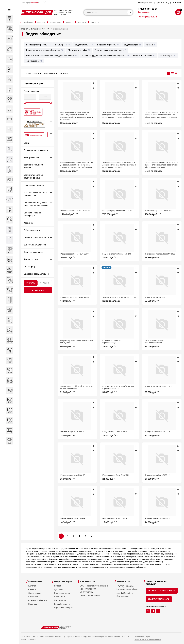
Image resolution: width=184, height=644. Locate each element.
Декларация (106, 267)
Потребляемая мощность (36, 150)
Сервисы (41, 22)
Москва (35, 3)
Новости (69, 22)
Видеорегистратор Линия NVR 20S (117, 254)
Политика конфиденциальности (148, 639)
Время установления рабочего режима (34, 176)
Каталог (32, 586)
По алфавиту (50, 73)
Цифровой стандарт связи (36, 274)
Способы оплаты (62, 604)
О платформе (35, 593)
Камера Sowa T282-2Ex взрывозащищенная (112, 342)
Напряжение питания (34, 185)
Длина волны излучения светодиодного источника (36, 204)
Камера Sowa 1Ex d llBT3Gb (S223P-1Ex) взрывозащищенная (76, 387)
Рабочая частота (32, 230)
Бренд (27, 143)
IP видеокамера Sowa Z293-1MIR (158, 386)
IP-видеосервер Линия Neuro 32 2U (74, 254)
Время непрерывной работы (33, 166)
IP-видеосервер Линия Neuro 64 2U (159, 211)
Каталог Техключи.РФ (40, 29)
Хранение (28, 223)
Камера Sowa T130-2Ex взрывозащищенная (154, 342)
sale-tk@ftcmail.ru (148, 17)
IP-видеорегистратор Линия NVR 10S (160, 254)
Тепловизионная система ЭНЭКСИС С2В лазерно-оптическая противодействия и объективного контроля (119, 165)
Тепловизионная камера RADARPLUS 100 (119, 297)
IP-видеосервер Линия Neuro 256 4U (75, 211)
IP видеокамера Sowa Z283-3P (73, 475)
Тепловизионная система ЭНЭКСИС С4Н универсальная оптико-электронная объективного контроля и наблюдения (119, 115)
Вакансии (33, 604)
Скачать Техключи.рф (159, 599)
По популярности (32, 73)
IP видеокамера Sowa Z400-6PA (158, 432)
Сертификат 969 (31, 135)
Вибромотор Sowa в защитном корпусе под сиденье (76, 342)
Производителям (62, 593)
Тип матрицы (30, 267)
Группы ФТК (33, 639)
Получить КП (55, 22)
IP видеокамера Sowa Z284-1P (115, 518)
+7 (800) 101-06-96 (148, 10)
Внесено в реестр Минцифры (32, 112)
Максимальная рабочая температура (35, 194)
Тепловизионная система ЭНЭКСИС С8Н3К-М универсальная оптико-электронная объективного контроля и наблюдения (76, 116)
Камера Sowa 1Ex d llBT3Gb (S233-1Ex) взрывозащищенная (118, 387)
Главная (25, 29)
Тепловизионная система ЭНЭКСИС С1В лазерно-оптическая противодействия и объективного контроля (161, 165)
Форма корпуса (31, 259)
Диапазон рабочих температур (32, 214)
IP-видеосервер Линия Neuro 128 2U (117, 211)
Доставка (82, 22)
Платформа (28, 22)
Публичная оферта (142, 636)
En (44, 3)
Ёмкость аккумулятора (35, 245)
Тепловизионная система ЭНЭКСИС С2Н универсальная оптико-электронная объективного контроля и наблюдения (161, 115)
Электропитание (31, 158)
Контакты (95, 22)
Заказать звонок (144, 12)
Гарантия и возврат (63, 608)
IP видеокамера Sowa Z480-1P (157, 475)
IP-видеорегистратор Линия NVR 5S (75, 297)
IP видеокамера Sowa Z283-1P (157, 518)
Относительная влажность (36, 237)
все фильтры (38, 290)
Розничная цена (31, 91)
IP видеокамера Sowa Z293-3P (73, 432)
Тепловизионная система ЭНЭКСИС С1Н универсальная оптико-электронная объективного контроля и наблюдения (77, 165)
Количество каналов (33, 252)
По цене (63, 73)
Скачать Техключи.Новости (162, 591)
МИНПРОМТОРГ (31, 124)
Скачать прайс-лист (38, 600)
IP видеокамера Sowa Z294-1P (73, 518)
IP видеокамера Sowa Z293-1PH (115, 475)
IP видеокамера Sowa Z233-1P (157, 297)
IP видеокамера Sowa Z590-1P (115, 432)
